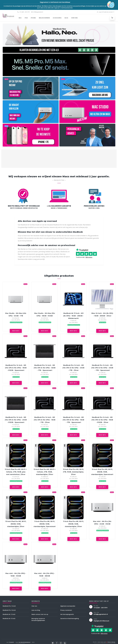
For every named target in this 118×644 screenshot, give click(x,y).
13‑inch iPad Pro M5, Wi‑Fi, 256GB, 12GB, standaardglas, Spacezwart (102, 472)
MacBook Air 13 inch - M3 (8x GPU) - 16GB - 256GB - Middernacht (73, 316)
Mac (20, 18)
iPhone (33, 18)
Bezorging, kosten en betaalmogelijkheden (38, 619)
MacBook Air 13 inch (9, 614)
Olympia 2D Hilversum (101, 621)
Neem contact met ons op (40, 614)
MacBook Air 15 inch (9, 618)
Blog (66, 18)
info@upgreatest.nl (37, 12)
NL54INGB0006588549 (23, 642)
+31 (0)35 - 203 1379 (23, 12)
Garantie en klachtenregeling (70, 618)
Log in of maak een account (105, 12)
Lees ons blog (36, 610)
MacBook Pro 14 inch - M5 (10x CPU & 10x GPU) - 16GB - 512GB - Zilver (102, 420)
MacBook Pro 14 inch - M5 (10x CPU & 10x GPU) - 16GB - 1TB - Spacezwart (73, 420)
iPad (26, 18)
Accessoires (57, 18)
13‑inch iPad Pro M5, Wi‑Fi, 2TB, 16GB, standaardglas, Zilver (73, 472)
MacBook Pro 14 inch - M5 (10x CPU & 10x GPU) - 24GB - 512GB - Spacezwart (16, 420)
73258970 (10, 642)
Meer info (16, 331)
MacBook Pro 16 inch (9, 610)
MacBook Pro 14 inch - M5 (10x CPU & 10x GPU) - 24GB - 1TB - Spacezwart (102, 368)
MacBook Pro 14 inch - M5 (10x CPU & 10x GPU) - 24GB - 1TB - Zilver (73, 368)
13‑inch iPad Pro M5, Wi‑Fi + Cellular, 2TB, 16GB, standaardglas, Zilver (45, 472)
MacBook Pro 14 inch (9, 606)
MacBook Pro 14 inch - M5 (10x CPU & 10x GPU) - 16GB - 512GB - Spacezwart (16, 368)
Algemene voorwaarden (68, 606)
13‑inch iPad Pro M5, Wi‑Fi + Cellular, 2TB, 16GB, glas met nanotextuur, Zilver (16, 472)
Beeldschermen (44, 18)
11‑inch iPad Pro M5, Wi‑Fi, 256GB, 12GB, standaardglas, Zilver (73, 524)
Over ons (74, 18)
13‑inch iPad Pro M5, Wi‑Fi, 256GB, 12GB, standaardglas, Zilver (16, 524)
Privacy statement (66, 610)
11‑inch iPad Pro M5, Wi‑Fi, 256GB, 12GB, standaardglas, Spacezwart (45, 524)
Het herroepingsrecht (67, 614)
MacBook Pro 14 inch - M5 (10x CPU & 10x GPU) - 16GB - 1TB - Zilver (45, 420)
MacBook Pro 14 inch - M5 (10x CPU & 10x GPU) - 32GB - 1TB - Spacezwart (45, 368)
